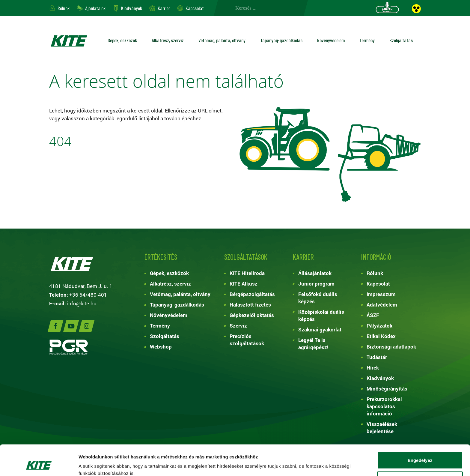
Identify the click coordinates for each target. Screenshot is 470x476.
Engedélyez (420, 431)
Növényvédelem (331, 40)
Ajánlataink (95, 8)
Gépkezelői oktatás (252, 315)
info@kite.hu (82, 303)
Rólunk (64, 8)
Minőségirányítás (387, 389)
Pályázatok (379, 326)
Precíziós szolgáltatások (247, 340)
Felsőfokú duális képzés (318, 298)
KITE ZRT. (69, 41)
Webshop (161, 347)
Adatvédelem (382, 305)
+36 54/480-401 (88, 295)
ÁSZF (373, 315)
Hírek (373, 368)
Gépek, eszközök (122, 40)
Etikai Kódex (381, 336)
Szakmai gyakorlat (320, 329)
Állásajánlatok (315, 273)
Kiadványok (132, 8)
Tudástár (377, 357)
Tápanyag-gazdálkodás (281, 40)
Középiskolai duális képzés (321, 315)
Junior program (316, 284)
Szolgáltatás (401, 40)
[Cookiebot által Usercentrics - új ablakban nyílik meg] (39, 464)
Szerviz (238, 326)
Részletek (325, 464)
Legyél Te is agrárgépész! (313, 344)
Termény (367, 40)
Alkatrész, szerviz (168, 40)
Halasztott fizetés (250, 305)
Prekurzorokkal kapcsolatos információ (384, 406)
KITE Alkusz (244, 284)
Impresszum (381, 294)
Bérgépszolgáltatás (252, 294)
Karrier (164, 8)
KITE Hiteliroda (247, 273)
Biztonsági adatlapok (391, 347)
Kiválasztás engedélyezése (420, 451)
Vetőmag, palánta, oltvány (222, 40)
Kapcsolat (195, 8)
